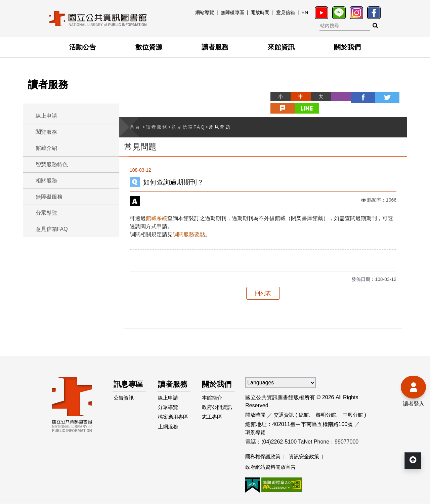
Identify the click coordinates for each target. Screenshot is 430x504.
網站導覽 (205, 12)
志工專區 (213, 428)
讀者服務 (215, 47)
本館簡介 (213, 398)
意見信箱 (286, 12)
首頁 (135, 114)
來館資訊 (281, 47)
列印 (316, 96)
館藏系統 (157, 205)
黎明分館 (330, 402)
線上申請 (46, 116)
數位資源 (149, 47)
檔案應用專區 (172, 424)
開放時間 (260, 12)
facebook (337, 96)
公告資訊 (125, 398)
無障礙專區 (232, 12)
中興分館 (358, 402)
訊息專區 (126, 378)
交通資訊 (286, 402)
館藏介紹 (46, 148)
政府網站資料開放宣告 (272, 454)
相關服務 (46, 181)
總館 (307, 402)
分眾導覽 (46, 213)
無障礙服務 (49, 197)
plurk (377, 96)
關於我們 (347, 47)
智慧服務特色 (52, 164)
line (397, 96)
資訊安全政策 (307, 444)
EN (305, 12)
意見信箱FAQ (52, 229)
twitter (357, 96)
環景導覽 (256, 419)
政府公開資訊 (216, 413)
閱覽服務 (46, 132)
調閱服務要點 (189, 222)
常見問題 (220, 114)
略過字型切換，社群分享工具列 (249, 90)
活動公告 (83, 47)
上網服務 (169, 439)
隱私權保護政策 (264, 444)
